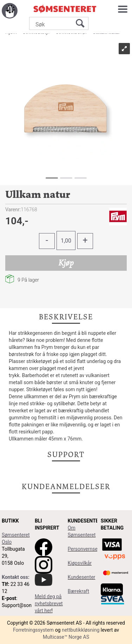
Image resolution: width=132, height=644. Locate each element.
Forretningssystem (33, 630)
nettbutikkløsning (81, 630)
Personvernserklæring (92, 549)
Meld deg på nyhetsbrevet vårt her (49, 604)
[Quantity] (66, 240)
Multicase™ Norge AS (66, 637)
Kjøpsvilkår (80, 563)
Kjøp (66, 263)
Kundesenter (82, 577)
